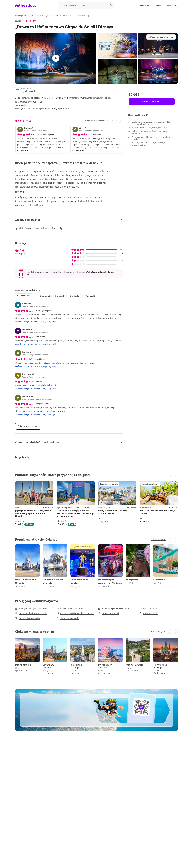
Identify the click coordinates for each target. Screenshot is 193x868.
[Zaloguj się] (171, 5)
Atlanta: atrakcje (134, 665)
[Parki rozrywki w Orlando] (70, 608)
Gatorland (159, 580)
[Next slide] (119, 121)
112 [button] (34, 21)
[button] (157, 5)
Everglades (132, 580)
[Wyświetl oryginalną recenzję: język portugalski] (37, 415)
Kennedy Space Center (79, 581)
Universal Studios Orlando (53, 581)
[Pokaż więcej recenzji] (28, 426)
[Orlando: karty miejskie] (27, 618)
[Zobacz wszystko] (158, 539)
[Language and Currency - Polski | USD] (144, 5)
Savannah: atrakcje (48, 666)
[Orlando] (35, 16)
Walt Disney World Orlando (26, 581)
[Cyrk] (56, 16)
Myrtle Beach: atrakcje (105, 666)
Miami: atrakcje (23, 665)
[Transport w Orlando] (68, 618)
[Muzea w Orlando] (149, 608)
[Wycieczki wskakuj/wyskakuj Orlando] (75, 613)
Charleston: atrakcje (76, 666)
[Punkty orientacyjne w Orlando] (31, 608)
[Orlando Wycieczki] (108, 613)
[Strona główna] (21, 16)
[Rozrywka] (46, 16)
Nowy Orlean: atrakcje (161, 666)
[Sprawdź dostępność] (152, 102)
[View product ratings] (31, 21)
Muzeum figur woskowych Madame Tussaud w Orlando (110, 581)
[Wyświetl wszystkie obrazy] (161, 37)
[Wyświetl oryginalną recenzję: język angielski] (35, 322)
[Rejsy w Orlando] (149, 613)
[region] (96, 503)
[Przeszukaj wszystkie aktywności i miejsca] (87, 5)
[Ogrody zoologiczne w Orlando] (31, 613)
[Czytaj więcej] (24, 150)
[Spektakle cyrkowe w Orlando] (113, 608)
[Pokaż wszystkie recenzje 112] (96, 121)
